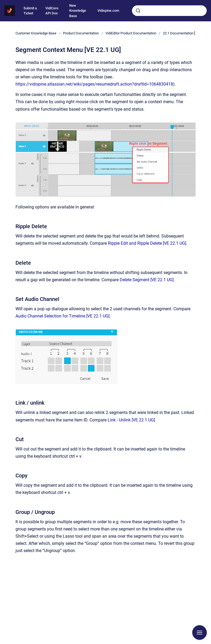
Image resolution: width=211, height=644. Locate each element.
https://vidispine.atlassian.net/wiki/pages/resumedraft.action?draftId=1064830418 (94, 84)
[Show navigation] (200, 633)
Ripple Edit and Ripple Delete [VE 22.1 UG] (147, 243)
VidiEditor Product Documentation (131, 33)
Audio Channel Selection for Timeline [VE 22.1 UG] (62, 316)
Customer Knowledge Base (36, 33)
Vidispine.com (108, 11)
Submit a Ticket (30, 11)
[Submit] (138, 11)
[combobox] (169, 11)
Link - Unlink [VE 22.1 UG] (131, 420)
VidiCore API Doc (52, 11)
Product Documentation (81, 33)
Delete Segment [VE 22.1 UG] (147, 280)
